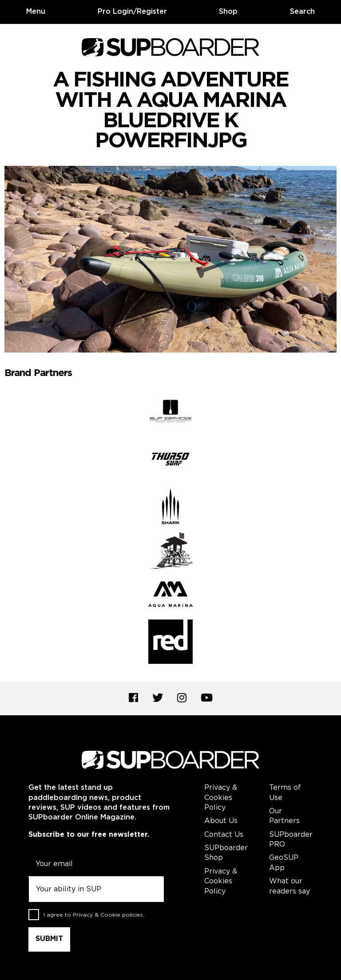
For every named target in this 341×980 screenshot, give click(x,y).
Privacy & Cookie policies (108, 915)
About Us (221, 821)
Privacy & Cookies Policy (221, 798)
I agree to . (94, 915)
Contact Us (224, 835)
